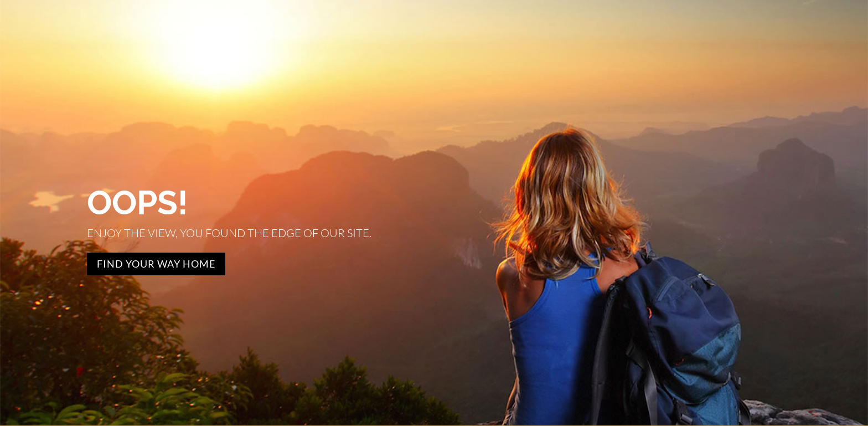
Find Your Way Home (156, 264)
